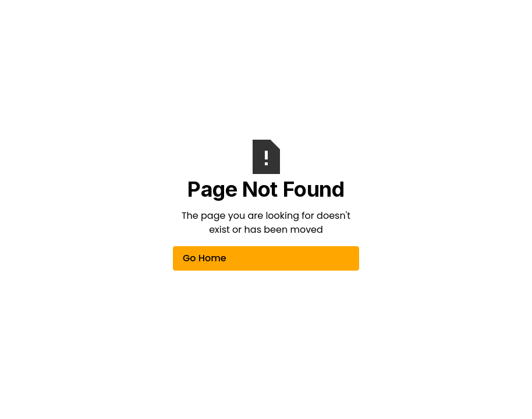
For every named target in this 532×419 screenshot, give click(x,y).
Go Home (205, 258)
